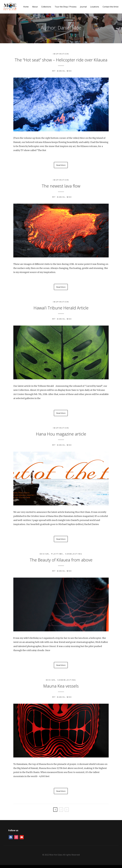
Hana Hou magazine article (61, 435)
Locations (95, 7)
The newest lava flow (61, 186)
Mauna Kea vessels (61, 688)
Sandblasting (67, 682)
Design (42, 556)
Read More (61, 165)
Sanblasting (75, 556)
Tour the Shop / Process (66, 7)
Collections (46, 7)
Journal (83, 7)
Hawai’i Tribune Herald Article (61, 309)
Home (26, 7)
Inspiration (61, 54)
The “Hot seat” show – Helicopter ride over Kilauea (61, 59)
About (35, 7)
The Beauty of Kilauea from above (61, 562)
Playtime (57, 556)
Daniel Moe (65, 71)
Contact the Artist (111, 7)
